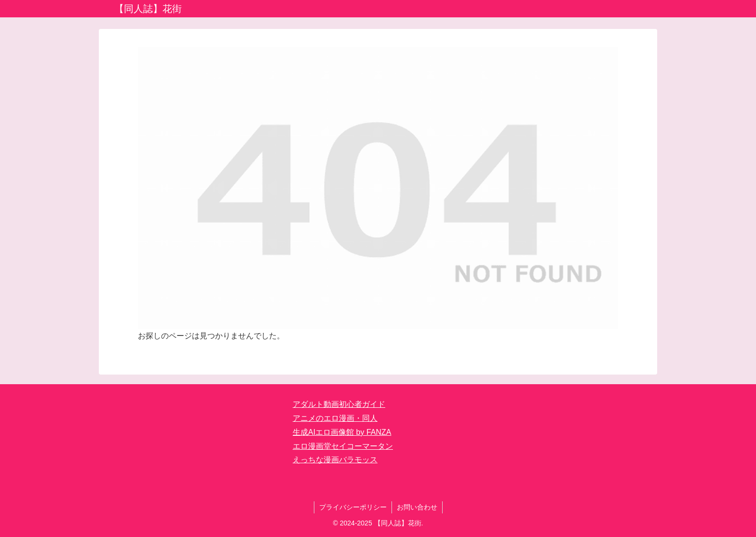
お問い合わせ (417, 507)
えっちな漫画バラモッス (335, 460)
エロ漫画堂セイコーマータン (343, 446)
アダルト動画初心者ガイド (339, 404)
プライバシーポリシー (353, 507)
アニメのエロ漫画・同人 (335, 418)
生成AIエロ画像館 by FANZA (342, 432)
